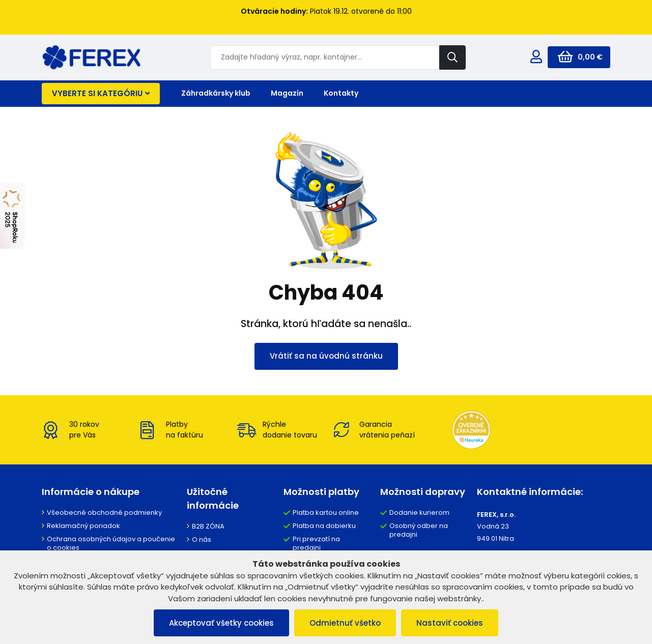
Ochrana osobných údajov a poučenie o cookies (111, 543)
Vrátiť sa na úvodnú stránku (326, 356)
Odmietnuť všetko (345, 623)
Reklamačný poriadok (83, 526)
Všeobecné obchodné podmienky (104, 513)
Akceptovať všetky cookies (221, 623)
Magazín (287, 93)
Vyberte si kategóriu (101, 93)
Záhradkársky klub (216, 93)
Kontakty (341, 93)
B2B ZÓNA (208, 526)
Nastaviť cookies (450, 623)
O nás (202, 539)
